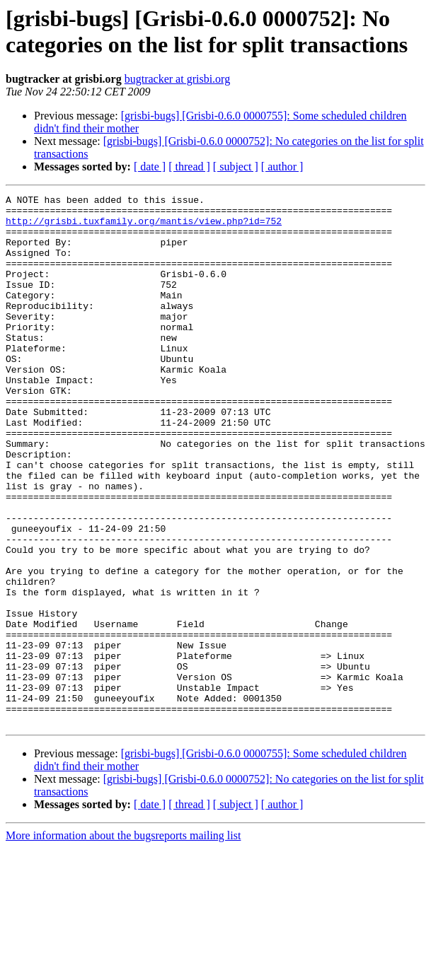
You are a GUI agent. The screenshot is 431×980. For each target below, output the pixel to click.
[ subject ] (236, 167)
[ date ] (150, 167)
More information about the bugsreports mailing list (123, 941)
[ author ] (282, 167)
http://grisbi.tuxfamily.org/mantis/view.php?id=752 (144, 227)
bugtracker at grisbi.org (177, 79)
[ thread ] (189, 167)
